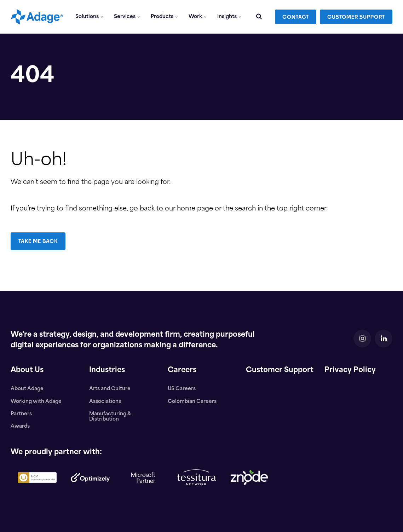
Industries (107, 370)
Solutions (89, 17)
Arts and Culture (110, 389)
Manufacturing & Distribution (110, 417)
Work (198, 17)
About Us (27, 370)
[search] (259, 17)
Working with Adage (36, 402)
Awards (20, 426)
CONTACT (296, 17)
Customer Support (280, 370)
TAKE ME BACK (38, 241)
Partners (21, 414)
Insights (229, 17)
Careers (182, 370)
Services (127, 17)
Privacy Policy (350, 370)
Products (164, 17)
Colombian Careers (192, 402)
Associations (105, 402)
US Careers (182, 389)
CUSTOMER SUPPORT (356, 17)
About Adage (27, 389)
